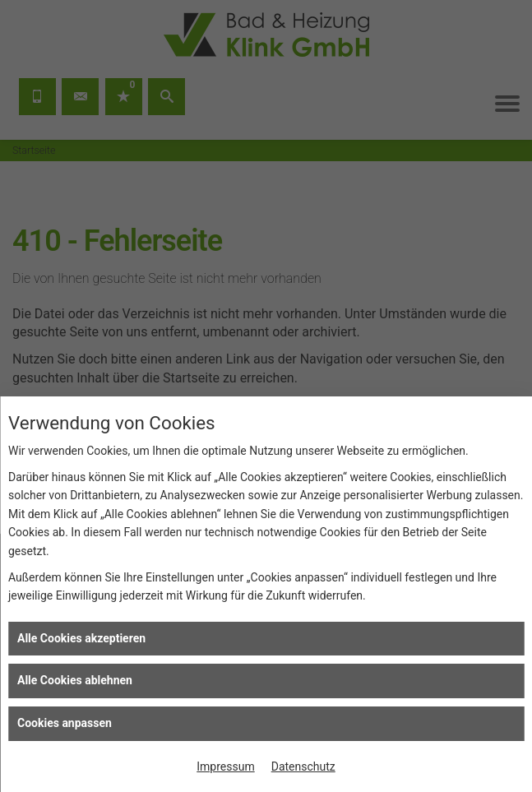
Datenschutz (303, 767)
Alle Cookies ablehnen (75, 680)
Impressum (225, 767)
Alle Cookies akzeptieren (81, 638)
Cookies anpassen (65, 723)
